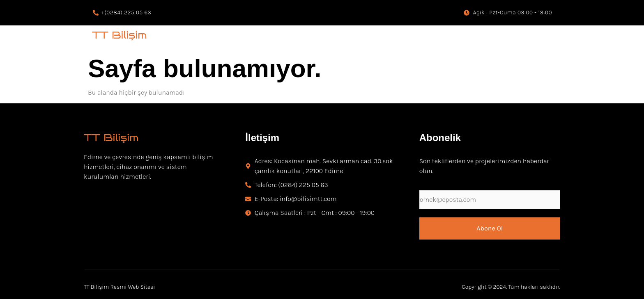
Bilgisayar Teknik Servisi (422, 39)
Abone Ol (490, 228)
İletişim (262, 138)
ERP (534, 39)
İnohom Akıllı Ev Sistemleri (331, 39)
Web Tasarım (493, 39)
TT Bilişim (120, 35)
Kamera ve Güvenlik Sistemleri (230, 39)
